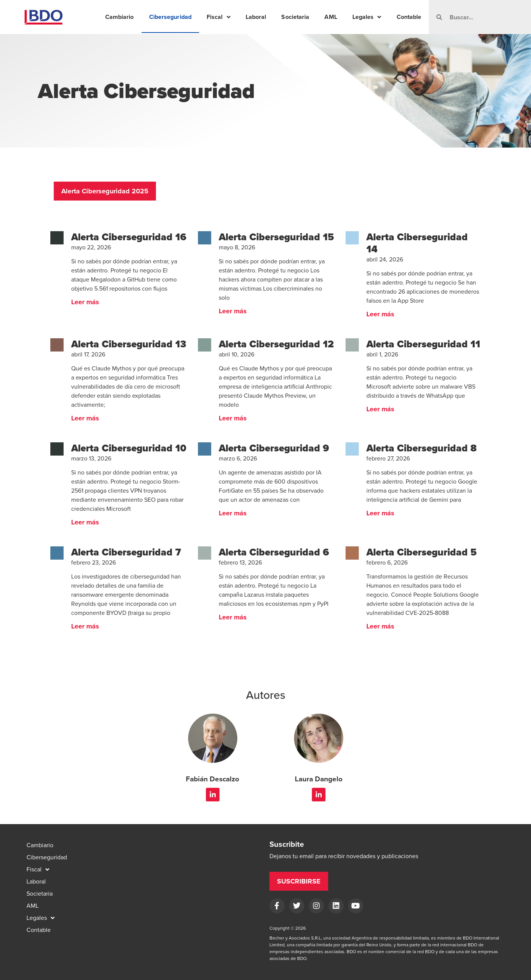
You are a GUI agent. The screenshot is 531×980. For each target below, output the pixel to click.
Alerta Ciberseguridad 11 (423, 344)
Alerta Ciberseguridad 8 (421, 448)
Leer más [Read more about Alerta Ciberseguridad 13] (85, 418)
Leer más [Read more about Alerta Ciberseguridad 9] (233, 513)
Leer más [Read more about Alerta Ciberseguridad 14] (380, 314)
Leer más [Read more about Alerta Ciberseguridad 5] (380, 626)
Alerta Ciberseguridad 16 (129, 237)
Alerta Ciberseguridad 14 (417, 243)
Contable (409, 17)
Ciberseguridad (170, 17)
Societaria (295, 17)
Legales (367, 17)
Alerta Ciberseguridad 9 (274, 448)
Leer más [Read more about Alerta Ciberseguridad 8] (380, 513)
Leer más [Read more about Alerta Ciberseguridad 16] (85, 302)
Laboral (256, 17)
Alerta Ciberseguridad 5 (421, 552)
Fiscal (219, 17)
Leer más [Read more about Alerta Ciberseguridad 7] (85, 626)
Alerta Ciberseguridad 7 (126, 552)
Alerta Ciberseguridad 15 (276, 237)
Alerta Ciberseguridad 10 (129, 448)
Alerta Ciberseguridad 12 (276, 344)
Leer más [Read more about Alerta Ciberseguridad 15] (233, 311)
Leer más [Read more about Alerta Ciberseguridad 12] (233, 418)
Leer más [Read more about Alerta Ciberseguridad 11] (380, 409)
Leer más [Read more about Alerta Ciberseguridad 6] (233, 617)
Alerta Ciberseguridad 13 (129, 344)
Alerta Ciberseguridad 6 (274, 552)
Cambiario (120, 17)
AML (331, 17)
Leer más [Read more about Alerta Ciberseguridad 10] (85, 522)
